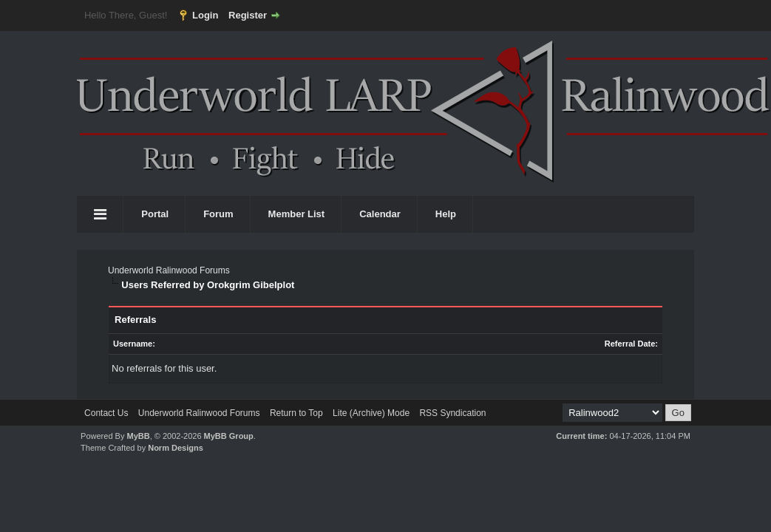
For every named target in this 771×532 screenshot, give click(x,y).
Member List (297, 214)
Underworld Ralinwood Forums (169, 270)
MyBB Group (229, 436)
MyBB (138, 436)
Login (205, 15)
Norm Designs (176, 448)
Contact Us (106, 413)
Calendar (380, 214)
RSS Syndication (452, 413)
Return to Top (296, 413)
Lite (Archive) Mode (371, 413)
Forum (218, 214)
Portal (155, 214)
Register (248, 15)
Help (446, 214)
